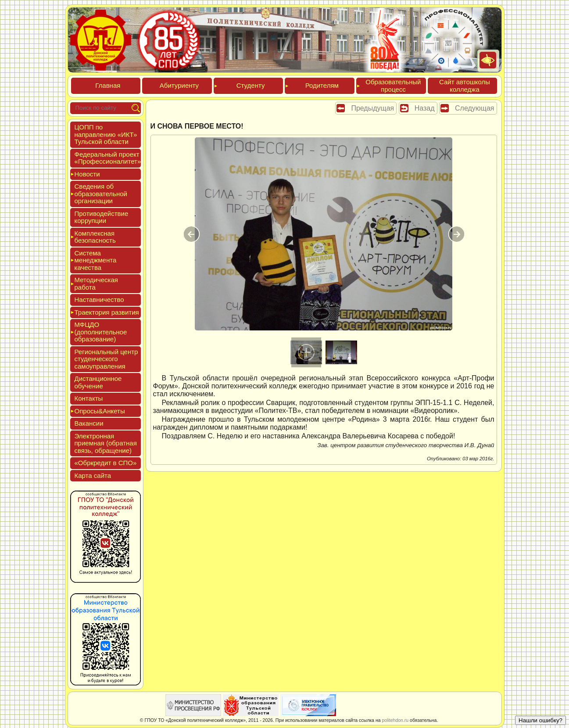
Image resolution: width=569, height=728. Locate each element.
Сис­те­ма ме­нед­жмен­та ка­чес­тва (96, 260)
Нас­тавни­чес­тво (99, 299)
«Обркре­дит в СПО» (106, 463)
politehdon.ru (395, 720)
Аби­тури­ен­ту (179, 85)
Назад (425, 108)
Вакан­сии (89, 423)
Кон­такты (89, 398)
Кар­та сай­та (93, 475)
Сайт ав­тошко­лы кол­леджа (465, 86)
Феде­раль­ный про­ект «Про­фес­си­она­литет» (108, 158)
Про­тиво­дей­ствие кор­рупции (102, 217)
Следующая (475, 108)
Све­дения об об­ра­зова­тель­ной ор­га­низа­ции (101, 194)
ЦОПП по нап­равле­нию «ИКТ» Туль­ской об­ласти (106, 134)
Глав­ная (108, 85)
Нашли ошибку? (540, 720)
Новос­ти (87, 174)
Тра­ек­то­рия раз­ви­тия (107, 312)
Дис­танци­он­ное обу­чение (98, 382)
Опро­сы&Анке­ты (100, 411)
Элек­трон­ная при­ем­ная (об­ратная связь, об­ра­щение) (106, 443)
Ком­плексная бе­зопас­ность (95, 237)
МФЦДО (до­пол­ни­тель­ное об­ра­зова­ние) (101, 332)
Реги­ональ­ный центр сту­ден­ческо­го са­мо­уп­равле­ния (106, 359)
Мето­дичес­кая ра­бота (96, 283)
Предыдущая (372, 108)
